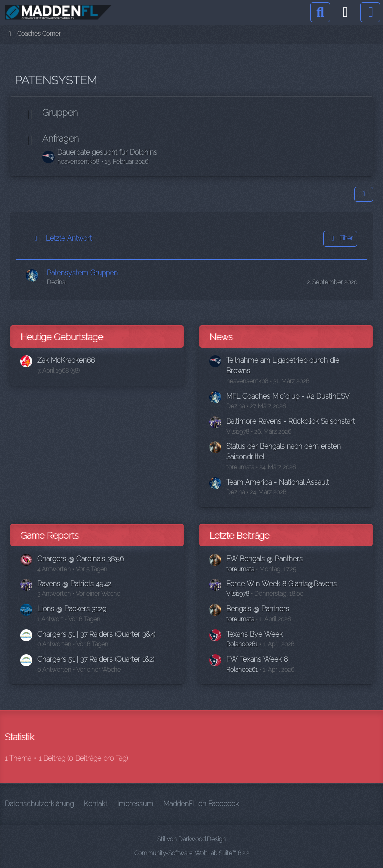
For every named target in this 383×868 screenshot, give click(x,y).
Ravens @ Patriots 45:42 (74, 584)
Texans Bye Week (255, 634)
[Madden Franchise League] (58, 12)
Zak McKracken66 (66, 360)
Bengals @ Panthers (258, 609)
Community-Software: (192, 853)
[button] (364, 194)
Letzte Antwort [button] (69, 238)
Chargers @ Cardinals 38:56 (81, 559)
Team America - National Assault (278, 482)
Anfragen (61, 139)
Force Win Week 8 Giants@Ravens (282, 584)
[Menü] (370, 12)
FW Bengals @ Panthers (265, 559)
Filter (340, 239)
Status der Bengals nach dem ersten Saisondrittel (284, 451)
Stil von (191, 839)
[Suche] (320, 12)
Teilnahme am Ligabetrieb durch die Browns (283, 366)
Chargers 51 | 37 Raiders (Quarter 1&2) (96, 659)
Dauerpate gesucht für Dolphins (107, 152)
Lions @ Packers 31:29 (72, 609)
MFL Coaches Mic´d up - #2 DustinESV (288, 396)
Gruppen (60, 113)
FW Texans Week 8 (257, 659)
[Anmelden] (345, 12)
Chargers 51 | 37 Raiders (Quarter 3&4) (96, 634)
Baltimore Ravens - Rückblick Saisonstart (290, 421)
